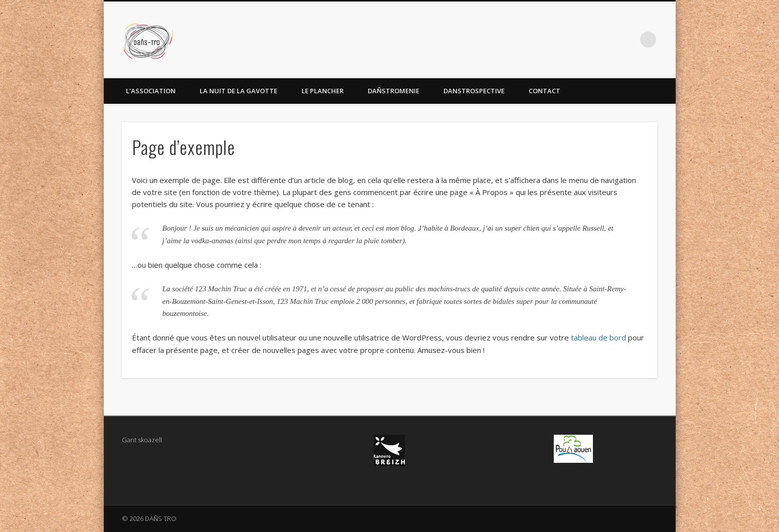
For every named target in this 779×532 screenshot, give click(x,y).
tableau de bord (598, 337)
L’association (151, 91)
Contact (544, 91)
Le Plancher (323, 91)
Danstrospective (474, 91)
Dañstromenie (394, 91)
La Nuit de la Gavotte (239, 91)
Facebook (628, 40)
